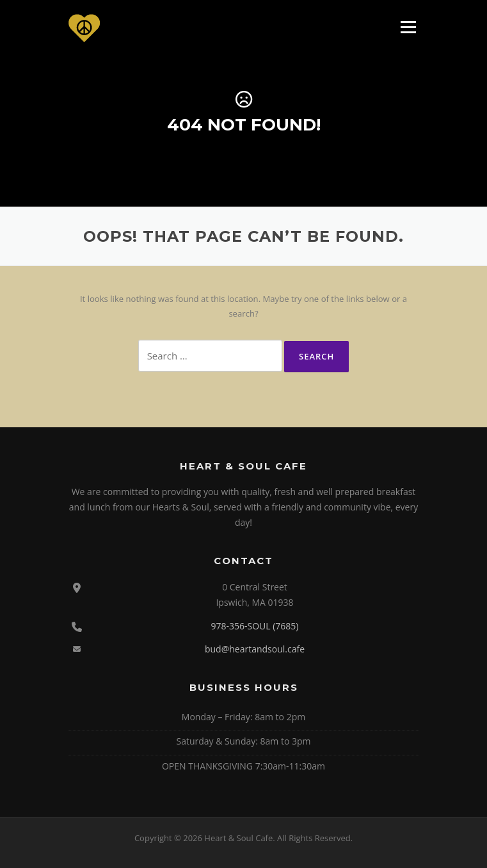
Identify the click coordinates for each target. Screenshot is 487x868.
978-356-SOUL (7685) (254, 626)
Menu (408, 27)
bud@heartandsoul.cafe (255, 649)
